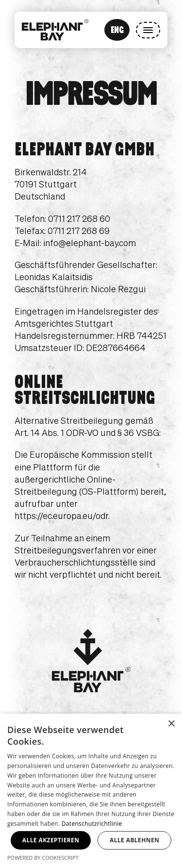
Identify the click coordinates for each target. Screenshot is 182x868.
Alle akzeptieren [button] (51, 840)
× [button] (171, 724)
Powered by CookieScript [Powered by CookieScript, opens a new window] (43, 858)
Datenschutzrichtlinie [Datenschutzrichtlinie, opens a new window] (92, 824)
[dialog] (91, 791)
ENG (117, 30)
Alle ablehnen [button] (134, 840)
